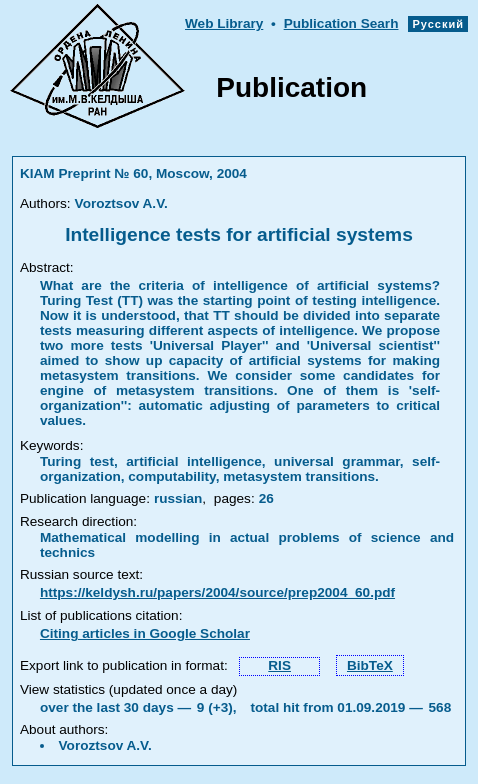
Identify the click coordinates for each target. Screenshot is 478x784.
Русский (438, 24)
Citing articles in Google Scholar (145, 633)
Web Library (224, 23)
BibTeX (370, 665)
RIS (279, 665)
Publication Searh (341, 23)
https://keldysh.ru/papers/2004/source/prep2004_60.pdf (217, 592)
